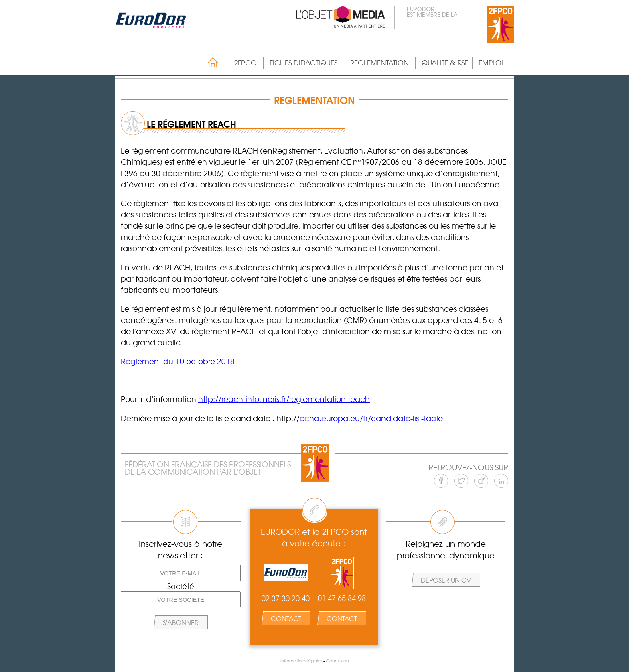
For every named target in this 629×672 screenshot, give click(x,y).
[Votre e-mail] (181, 573)
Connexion (337, 661)
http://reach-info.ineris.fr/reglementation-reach (284, 399)
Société (181, 586)
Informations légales (301, 661)
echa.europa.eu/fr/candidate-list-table (371, 418)
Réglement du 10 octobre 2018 (178, 361)
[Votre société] (181, 599)
